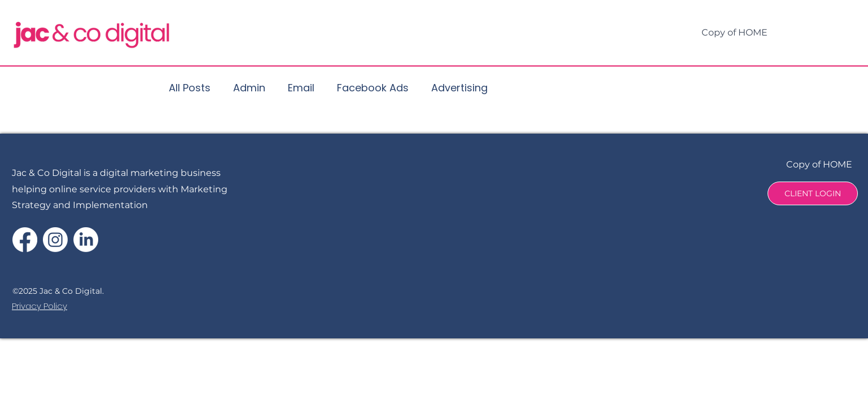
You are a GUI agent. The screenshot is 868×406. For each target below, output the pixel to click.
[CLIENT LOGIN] (813, 193)
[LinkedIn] (86, 240)
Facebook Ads (373, 88)
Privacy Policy (40, 306)
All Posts (190, 88)
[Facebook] (25, 240)
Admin (249, 88)
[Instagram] (55, 240)
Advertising (459, 88)
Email (301, 88)
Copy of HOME (819, 164)
